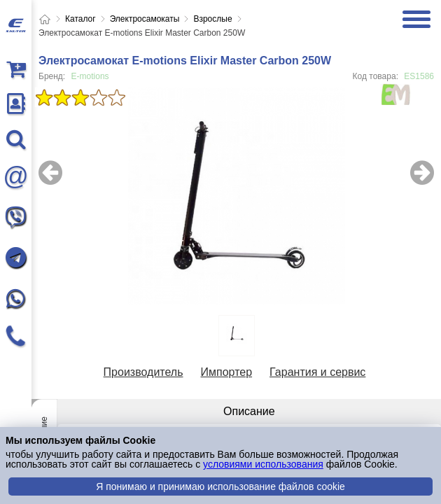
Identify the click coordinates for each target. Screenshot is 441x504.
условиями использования (263, 464)
